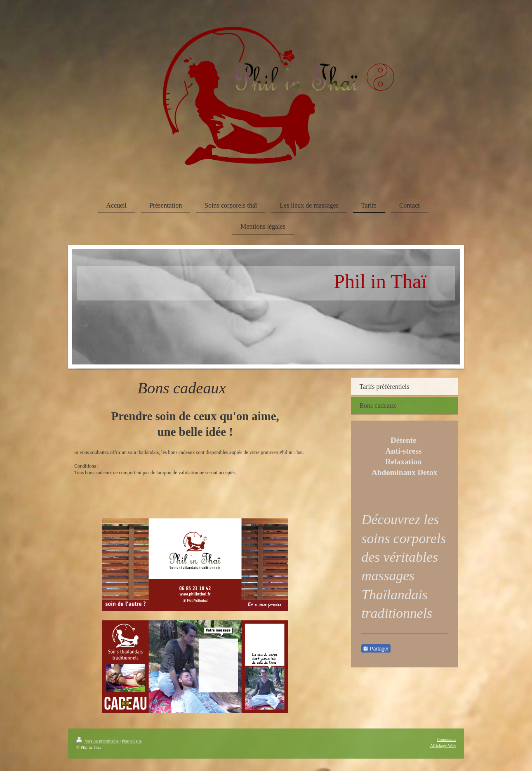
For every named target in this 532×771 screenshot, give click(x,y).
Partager (376, 649)
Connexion (446, 739)
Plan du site (132, 741)
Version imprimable (98, 741)
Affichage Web (443, 746)
